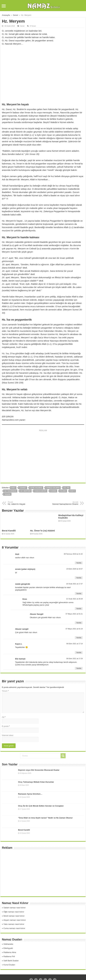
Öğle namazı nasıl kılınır (14, 912)
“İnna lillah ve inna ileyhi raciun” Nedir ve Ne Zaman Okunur (45, 818)
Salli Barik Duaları (11, 961)
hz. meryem (26, 491)
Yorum (5, 691)
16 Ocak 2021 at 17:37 (74, 584)
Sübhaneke (8, 944)
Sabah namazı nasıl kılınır (15, 908)
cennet (23, 488)
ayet (13, 488)
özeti (72, 491)
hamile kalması (53, 488)
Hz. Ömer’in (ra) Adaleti (42, 531)
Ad (4, 717)
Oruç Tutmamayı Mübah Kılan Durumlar (36, 782)
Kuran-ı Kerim (69, 249)
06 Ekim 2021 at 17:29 (75, 659)
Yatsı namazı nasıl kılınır (14, 924)
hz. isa (67, 488)
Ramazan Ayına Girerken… (30, 794)
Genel (16, 15)
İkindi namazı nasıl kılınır (14, 916)
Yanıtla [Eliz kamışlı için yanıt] (79, 668)
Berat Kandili (9, 531)
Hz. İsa (5, 353)
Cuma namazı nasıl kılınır (14, 928)
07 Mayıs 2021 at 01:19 (74, 629)
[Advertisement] (43, 72)
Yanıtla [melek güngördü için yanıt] (79, 593)
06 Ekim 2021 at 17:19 (75, 644)
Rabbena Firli (9, 956)
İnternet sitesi (8, 735)
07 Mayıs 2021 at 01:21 (74, 614)
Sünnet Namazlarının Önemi (63, 503)
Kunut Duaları (9, 965)
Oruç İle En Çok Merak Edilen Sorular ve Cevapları (41, 806)
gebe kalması (36, 488)
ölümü (63, 491)
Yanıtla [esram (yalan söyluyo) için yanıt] (79, 578)
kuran (53, 491)
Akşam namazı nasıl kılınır (15, 920)
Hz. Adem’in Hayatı (23, 503)
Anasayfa (6, 15)
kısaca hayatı (40, 491)
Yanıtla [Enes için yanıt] (79, 609)
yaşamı (7, 494)
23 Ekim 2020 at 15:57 (75, 569)
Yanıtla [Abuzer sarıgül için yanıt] (79, 638)
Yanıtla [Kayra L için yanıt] (79, 652)
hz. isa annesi (10, 491)
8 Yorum (33, 26)
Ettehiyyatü (8, 948)
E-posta (6, 726)
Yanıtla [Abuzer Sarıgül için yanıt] (79, 623)
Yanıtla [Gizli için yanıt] (79, 563)
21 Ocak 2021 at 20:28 (74, 599)
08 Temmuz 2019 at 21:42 (73, 554)
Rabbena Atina (10, 952)
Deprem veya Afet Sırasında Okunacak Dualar (39, 770)
